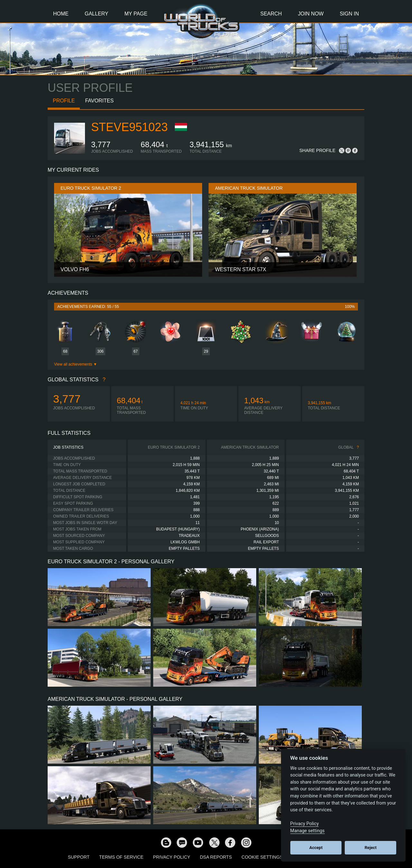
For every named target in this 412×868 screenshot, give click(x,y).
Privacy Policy (172, 857)
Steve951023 (129, 127)
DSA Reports (216, 857)
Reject (371, 848)
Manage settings (308, 831)
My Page (136, 14)
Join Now (311, 14)
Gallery (97, 14)
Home (61, 14)
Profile (64, 101)
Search (271, 14)
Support (79, 857)
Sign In (349, 14)
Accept (316, 848)
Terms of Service (121, 857)
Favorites (99, 101)
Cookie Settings (262, 857)
